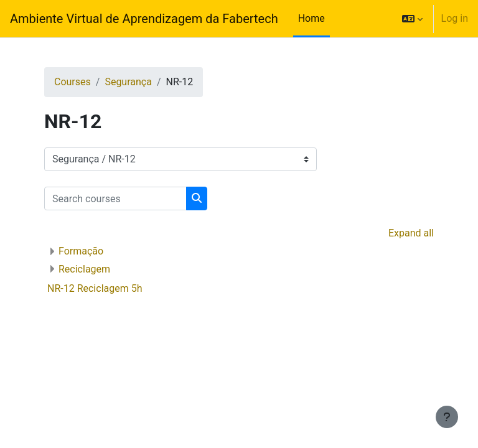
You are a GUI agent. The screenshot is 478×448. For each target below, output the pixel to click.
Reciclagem (84, 269)
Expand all (411, 233)
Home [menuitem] (312, 18)
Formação (81, 251)
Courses (73, 82)
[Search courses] (115, 198)
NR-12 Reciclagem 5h (95, 288)
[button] (412, 19)
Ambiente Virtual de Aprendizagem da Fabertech (144, 19)
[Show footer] (447, 417)
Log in (455, 18)
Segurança (128, 82)
